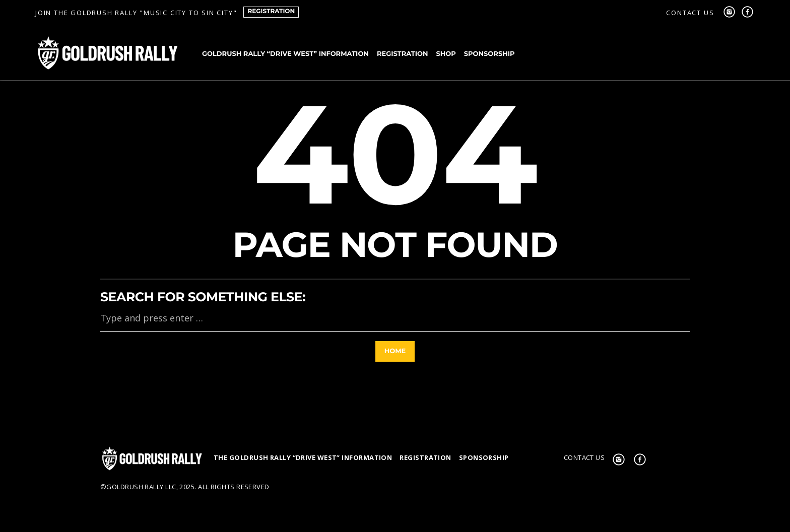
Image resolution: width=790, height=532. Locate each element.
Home (395, 351)
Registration (271, 11)
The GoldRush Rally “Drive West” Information (303, 457)
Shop (446, 54)
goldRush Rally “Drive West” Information (285, 54)
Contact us (690, 13)
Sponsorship (489, 54)
